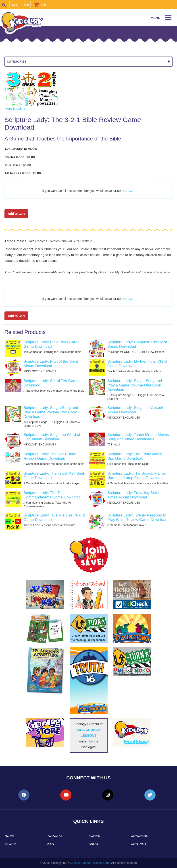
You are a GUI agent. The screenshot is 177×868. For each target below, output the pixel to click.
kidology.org (101, 863)
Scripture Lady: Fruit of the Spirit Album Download (51, 364)
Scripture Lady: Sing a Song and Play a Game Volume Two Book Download (51, 412)
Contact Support (80, 863)
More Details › (15, 109)
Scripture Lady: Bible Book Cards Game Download (51, 344)
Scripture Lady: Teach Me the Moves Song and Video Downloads (138, 437)
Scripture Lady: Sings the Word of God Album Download (52, 437)
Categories (88, 62)
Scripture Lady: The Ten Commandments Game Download (52, 495)
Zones (94, 836)
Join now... (128, 191)
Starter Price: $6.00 (20, 157)
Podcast (55, 836)
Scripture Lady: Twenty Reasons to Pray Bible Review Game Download (137, 517)
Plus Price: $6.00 (18, 165)
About (94, 844)
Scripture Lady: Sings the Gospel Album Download (135, 410)
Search (6, 5)
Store (10, 844)
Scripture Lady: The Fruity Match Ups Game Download (135, 456)
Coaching (140, 836)
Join (26, 5)
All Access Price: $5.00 (23, 173)
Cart (43, 5)
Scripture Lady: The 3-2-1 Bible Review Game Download (50, 456)
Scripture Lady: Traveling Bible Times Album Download (133, 495)
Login (16, 5)
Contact (138, 844)
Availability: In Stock (21, 149)
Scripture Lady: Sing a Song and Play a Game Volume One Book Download (135, 385)
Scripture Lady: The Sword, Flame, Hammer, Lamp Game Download (137, 476)
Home (9, 836)
